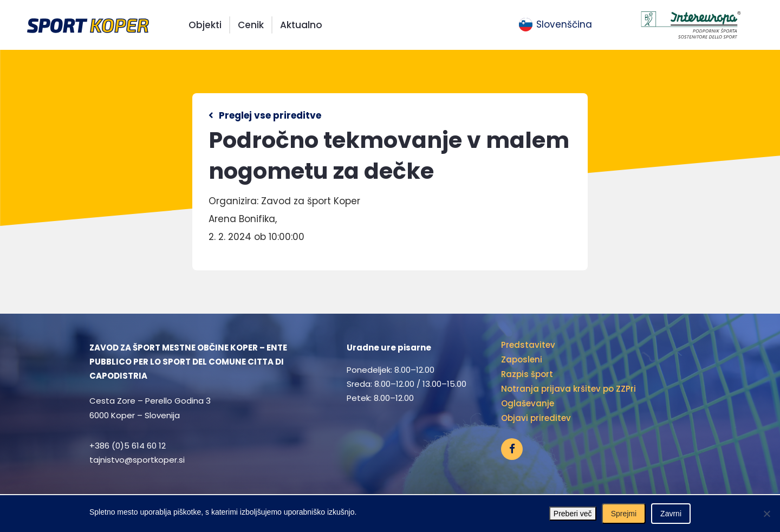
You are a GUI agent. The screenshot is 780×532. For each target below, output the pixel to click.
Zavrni (671, 514)
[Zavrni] (766, 514)
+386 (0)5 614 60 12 (128, 446)
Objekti (205, 25)
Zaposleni (522, 359)
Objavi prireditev (536, 418)
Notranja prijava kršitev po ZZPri (568, 389)
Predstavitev (528, 345)
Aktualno (301, 25)
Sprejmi (624, 514)
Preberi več (573, 514)
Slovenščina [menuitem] (564, 24)
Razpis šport (527, 374)
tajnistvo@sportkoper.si (137, 460)
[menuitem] (555, 25)
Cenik (251, 25)
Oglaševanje (528, 403)
